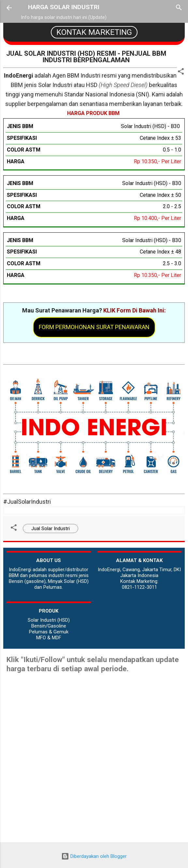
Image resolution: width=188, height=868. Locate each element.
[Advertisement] (94, 797)
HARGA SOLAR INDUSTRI (64, 7)
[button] (181, 72)
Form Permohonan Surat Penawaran (94, 327)
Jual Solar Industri (51, 528)
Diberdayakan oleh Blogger (94, 856)
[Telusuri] (179, 8)
